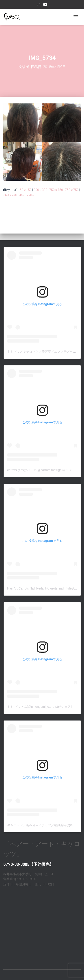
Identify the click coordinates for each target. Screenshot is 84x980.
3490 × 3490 (28, 195)
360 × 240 (10, 195)
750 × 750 (56, 190)
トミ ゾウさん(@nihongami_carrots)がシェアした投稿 (45, 707)
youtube (45, 5)
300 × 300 (40, 190)
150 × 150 (25, 190)
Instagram (39, 5)
